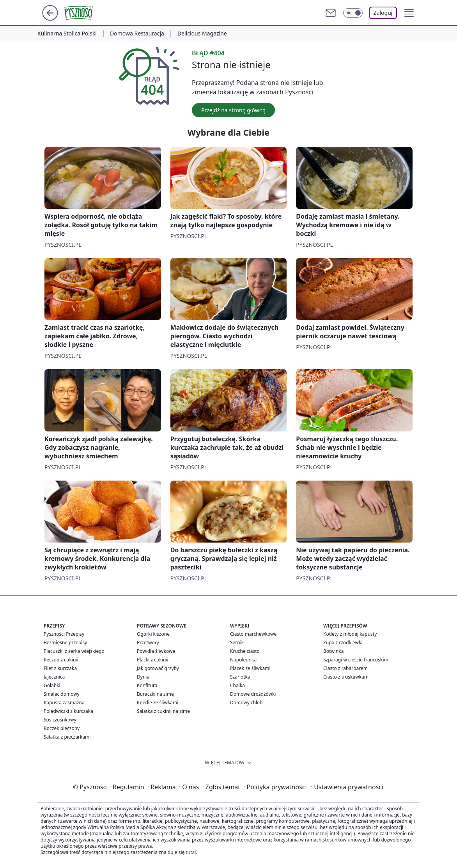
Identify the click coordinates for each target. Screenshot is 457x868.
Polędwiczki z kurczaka (68, 711)
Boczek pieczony (62, 728)
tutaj (191, 852)
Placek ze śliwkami (250, 668)
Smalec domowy (62, 694)
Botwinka (333, 651)
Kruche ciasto (245, 651)
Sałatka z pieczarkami (67, 737)
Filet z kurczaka (60, 668)
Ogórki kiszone (153, 634)
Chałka (237, 685)
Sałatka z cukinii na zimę (163, 711)
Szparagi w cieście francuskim (356, 660)
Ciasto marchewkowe (253, 634)
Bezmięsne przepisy (65, 643)
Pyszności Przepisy (64, 634)
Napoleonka (243, 660)
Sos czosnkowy (60, 720)
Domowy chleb (246, 703)
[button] (409, 13)
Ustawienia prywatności (347, 787)
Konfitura (147, 685)
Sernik (237, 643)
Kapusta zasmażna (64, 703)
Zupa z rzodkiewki (343, 643)
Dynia (143, 677)
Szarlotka (240, 677)
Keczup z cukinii (61, 660)
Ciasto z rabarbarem (345, 668)
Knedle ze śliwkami (158, 703)
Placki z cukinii (153, 660)
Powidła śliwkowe (156, 651)
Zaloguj (383, 13)
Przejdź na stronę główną (233, 110)
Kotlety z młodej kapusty (350, 634)
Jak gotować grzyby (158, 668)
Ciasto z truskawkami (346, 677)
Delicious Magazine (202, 34)
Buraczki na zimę (155, 694)
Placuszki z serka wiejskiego (74, 651)
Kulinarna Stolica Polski (67, 34)
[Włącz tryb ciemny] (353, 13)
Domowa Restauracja (137, 34)
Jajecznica (54, 677)
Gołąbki (52, 685)
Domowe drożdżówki (253, 694)
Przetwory (148, 643)
